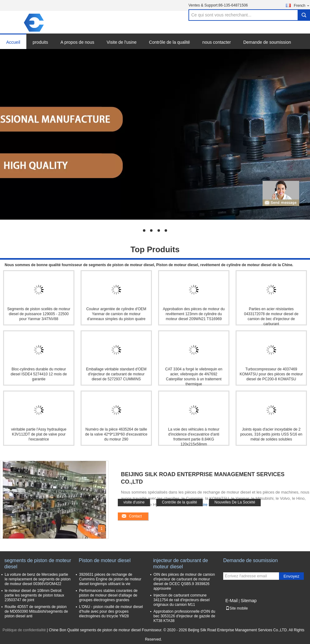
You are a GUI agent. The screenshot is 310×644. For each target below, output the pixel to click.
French (302, 5)
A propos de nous (77, 42)
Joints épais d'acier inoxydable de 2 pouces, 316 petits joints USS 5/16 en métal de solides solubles (271, 434)
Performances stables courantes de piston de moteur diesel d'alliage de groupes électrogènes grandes (108, 595)
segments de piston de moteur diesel (38, 563)
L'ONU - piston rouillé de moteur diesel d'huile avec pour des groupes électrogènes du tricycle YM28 (111, 611)
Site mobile (237, 608)
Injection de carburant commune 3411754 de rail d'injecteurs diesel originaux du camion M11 (182, 600)
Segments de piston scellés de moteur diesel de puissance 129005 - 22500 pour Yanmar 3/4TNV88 (39, 314)
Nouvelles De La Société (235, 502)
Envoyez (291, 576)
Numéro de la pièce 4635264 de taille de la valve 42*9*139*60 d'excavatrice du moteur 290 (116, 434)
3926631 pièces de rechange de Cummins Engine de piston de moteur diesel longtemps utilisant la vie (110, 579)
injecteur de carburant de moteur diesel (181, 563)
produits (40, 42)
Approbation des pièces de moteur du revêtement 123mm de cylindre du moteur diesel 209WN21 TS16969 (194, 314)
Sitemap (248, 601)
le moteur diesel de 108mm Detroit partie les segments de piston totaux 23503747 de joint (34, 595)
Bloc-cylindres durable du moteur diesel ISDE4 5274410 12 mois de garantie (39, 374)
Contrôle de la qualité (170, 42)
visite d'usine (134, 502)
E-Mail (232, 601)
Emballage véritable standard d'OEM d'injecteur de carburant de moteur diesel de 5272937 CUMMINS (116, 374)
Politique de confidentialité (24, 630)
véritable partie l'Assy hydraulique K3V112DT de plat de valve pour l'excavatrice (39, 434)
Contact (135, 516)
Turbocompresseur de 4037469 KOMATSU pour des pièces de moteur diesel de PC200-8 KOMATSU (271, 374)
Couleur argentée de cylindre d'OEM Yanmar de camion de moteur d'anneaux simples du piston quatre (116, 314)
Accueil (13, 42)
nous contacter (217, 42)
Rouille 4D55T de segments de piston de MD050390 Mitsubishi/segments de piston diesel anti (36, 611)
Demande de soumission (267, 42)
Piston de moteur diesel (105, 560)
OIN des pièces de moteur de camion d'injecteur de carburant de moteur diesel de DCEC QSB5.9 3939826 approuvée (184, 581)
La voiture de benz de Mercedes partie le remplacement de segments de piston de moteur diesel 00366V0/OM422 (38, 579)
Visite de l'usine (122, 42)
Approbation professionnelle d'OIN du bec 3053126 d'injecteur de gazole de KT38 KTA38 (184, 616)
